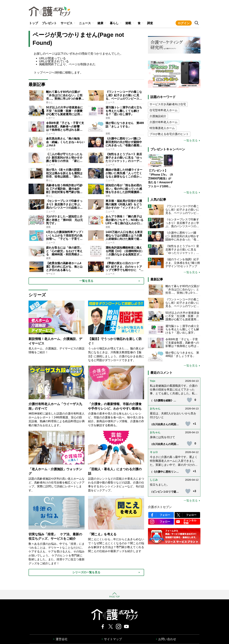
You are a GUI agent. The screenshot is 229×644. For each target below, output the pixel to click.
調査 (150, 23)
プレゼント (49, 23)
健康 (100, 23)
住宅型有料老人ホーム (164, 110)
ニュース (85, 23)
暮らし (114, 23)
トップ (34, 23)
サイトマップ (113, 639)
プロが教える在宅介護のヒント (169, 134)
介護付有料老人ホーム (164, 122)
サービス (67, 23)
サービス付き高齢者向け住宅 (168, 104)
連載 (128, 23)
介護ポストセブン (160, 507)
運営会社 (62, 639)
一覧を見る (191, 141)
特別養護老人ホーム (162, 128)
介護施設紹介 (158, 116)
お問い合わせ (167, 639)
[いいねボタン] (189, 400)
